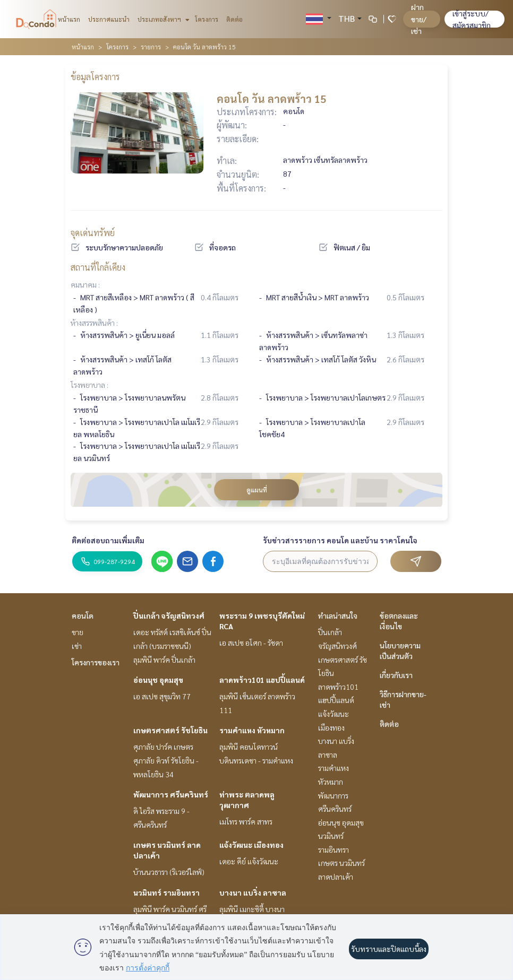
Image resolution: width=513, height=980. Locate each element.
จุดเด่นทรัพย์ (93, 233)
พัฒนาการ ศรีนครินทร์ (171, 794)
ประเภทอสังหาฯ (162, 19)
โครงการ (207, 19)
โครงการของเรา (96, 662)
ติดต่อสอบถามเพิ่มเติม (108, 540)
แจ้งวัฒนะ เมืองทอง (251, 845)
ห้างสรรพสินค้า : (94, 323)
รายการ (151, 47)
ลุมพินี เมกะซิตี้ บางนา (252, 909)
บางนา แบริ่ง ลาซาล (253, 892)
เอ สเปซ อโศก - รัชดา (251, 643)
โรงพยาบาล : (89, 385)
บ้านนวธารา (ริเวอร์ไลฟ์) (169, 872)
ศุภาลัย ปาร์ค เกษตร (163, 747)
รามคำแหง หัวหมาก (252, 730)
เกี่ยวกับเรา (396, 675)
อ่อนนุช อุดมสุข (158, 680)
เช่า (77, 646)
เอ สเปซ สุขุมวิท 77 (162, 696)
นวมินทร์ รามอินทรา (166, 892)
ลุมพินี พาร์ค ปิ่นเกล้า (164, 660)
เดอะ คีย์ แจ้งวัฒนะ (249, 861)
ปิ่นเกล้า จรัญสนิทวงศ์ (169, 615)
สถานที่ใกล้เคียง (98, 267)
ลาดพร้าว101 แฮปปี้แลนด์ (262, 680)
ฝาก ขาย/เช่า (419, 19)
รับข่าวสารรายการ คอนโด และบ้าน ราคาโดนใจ (340, 540)
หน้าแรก (69, 19)
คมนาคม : (85, 284)
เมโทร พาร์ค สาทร (246, 821)
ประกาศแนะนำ (109, 19)
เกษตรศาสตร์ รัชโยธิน (170, 730)
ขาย (78, 632)
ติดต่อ (234, 19)
